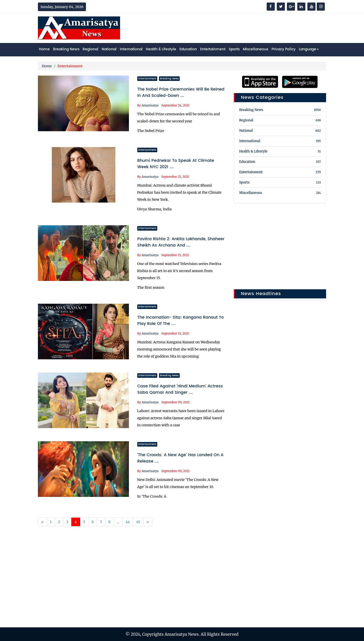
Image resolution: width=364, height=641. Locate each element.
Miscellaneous (256, 49)
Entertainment (213, 49)
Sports (234, 49)
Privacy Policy (283, 49)
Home (44, 49)
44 (128, 522)
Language (309, 49)
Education (188, 49)
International (131, 49)
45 (138, 522)
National (109, 49)
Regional (90, 49)
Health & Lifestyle (161, 49)
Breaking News (66, 49)
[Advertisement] (234, 28)
